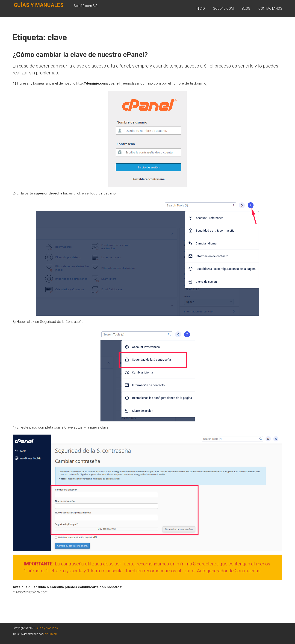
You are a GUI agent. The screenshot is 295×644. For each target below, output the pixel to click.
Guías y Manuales (29, 8)
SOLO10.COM (223, 9)
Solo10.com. (51, 634)
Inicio (200, 9)
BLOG (246, 9)
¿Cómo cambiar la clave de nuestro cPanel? (81, 54)
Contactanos (270, 9)
